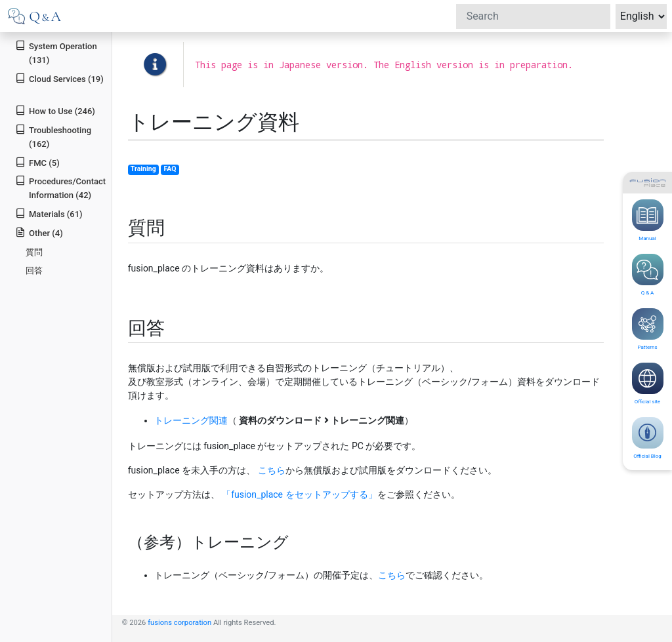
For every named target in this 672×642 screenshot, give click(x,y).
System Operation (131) (56, 52)
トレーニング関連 (191, 420)
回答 (34, 271)
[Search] (533, 16)
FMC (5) (37, 162)
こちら (272, 470)
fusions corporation (179, 623)
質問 (34, 252)
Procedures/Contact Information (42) (60, 188)
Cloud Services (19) (59, 78)
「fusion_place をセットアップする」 (299, 494)
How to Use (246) (55, 110)
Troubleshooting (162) (53, 136)
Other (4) (39, 232)
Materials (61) (49, 213)
